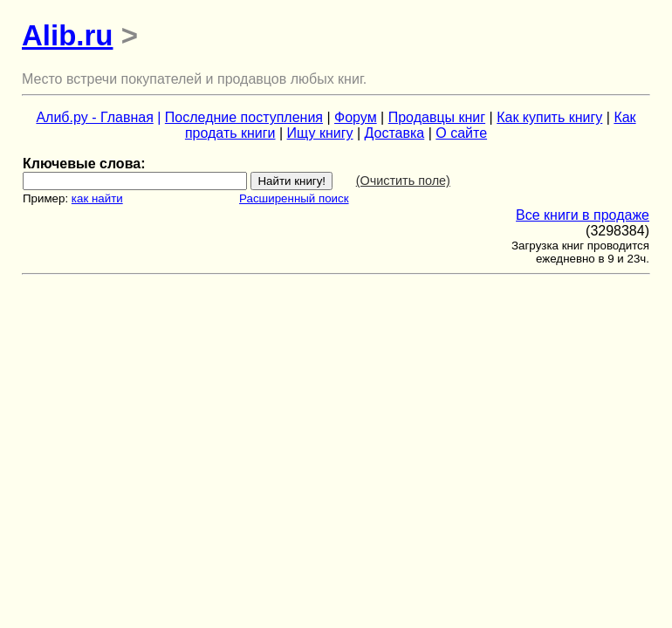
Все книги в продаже (583, 215)
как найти (97, 198)
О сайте (461, 133)
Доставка (395, 133)
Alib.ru (68, 35)
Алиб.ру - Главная (94, 117)
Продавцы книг (437, 117)
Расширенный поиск (294, 198)
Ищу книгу (320, 133)
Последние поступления (244, 117)
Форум (356, 117)
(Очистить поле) (403, 181)
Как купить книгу (549, 117)
